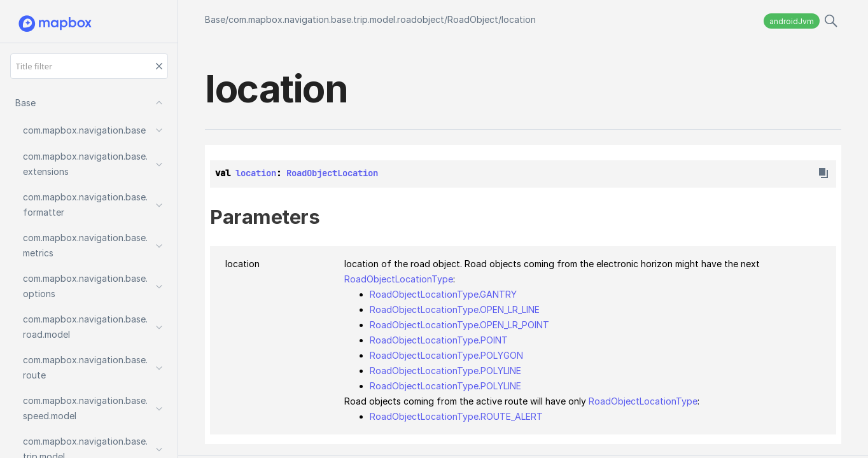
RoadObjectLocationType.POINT (439, 340)
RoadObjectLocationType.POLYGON (446, 355)
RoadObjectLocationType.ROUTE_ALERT (456, 416)
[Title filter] (89, 66)
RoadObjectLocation (332, 173)
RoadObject (473, 19)
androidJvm (792, 21)
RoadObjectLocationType (399, 279)
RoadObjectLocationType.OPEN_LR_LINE (455, 309)
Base (215, 19)
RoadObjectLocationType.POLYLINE (445, 371)
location (519, 19)
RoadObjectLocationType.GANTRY (443, 294)
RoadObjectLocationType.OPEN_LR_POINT (459, 325)
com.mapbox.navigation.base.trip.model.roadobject (336, 19)
